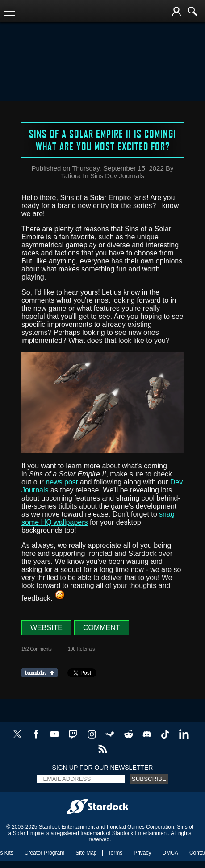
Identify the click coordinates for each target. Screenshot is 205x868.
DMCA (170, 853)
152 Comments (37, 649)
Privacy (142, 853)
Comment (102, 628)
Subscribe (149, 779)
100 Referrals (81, 649)
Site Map (86, 853)
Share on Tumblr (42, 673)
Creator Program (44, 853)
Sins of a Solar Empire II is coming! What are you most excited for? (102, 140)
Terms (115, 853)
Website (46, 628)
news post (62, 482)
